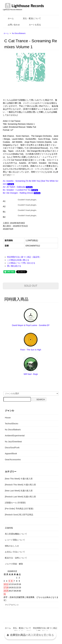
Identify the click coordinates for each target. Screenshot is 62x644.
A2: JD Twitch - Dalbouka (18, 187)
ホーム (9, 18)
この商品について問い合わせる (21, 263)
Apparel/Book (11, 454)
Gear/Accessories (13, 460)
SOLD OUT (31, 286)
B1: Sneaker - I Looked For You (20, 190)
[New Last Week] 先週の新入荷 (19, 491)
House (8, 418)
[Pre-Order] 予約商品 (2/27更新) (19, 509)
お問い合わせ (12, 25)
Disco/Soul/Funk (12, 448)
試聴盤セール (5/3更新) (15, 503)
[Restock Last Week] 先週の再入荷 (20, 497)
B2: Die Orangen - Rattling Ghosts (22, 193)
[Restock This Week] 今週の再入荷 (20, 485)
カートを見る (33, 25)
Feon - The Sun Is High (31, 350)
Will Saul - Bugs (31, 374)
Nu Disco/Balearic (19, 33)
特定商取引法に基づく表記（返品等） (24, 257)
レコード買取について (15, 540)
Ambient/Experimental (15, 436)
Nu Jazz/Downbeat (13, 442)
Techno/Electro (12, 424)
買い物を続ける (14, 266)
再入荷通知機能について (16, 534)
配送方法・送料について (16, 558)
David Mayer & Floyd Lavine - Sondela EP (31, 325)
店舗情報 (9, 528)
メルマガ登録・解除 (14, 564)
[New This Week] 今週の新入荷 (19, 479)
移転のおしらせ (12, 546)
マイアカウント (12, 605)
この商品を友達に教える (18, 260)
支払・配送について (30, 18)
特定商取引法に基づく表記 (45, 628)
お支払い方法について (15, 552)
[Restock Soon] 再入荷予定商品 (19, 515)
